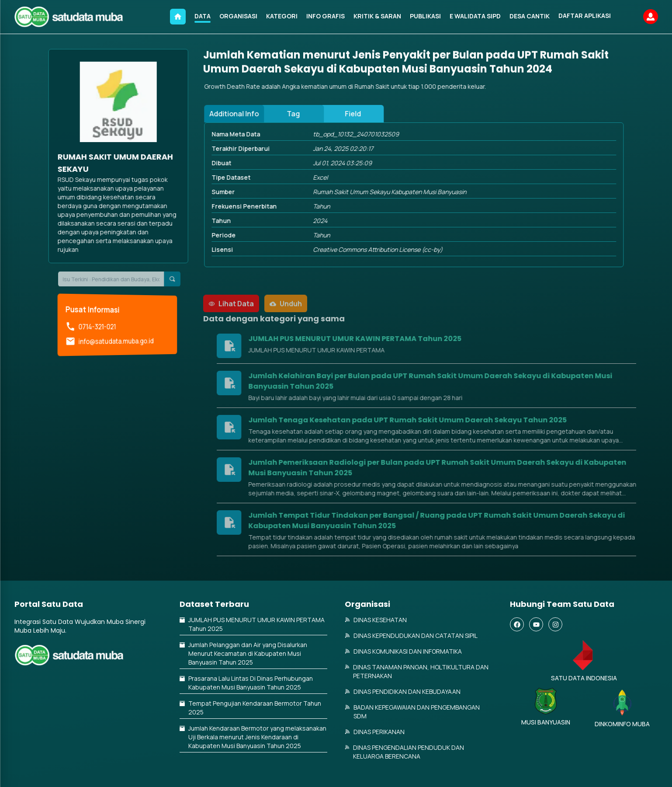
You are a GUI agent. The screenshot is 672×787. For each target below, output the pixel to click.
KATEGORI (282, 16)
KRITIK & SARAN (377, 16)
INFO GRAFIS (326, 16)
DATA (203, 16)
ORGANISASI (238, 16)
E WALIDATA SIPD (475, 16)
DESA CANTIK (530, 16)
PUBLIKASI (425, 16)
